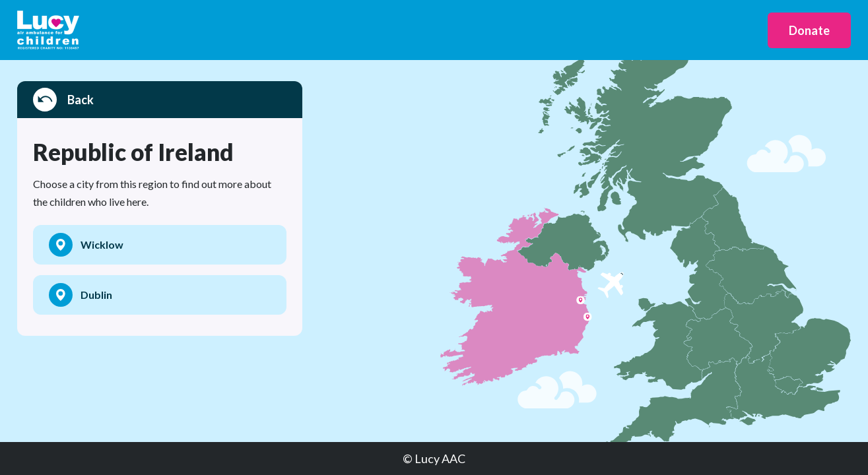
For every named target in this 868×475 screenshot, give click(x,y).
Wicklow (86, 245)
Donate (809, 30)
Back (63, 100)
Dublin (81, 295)
